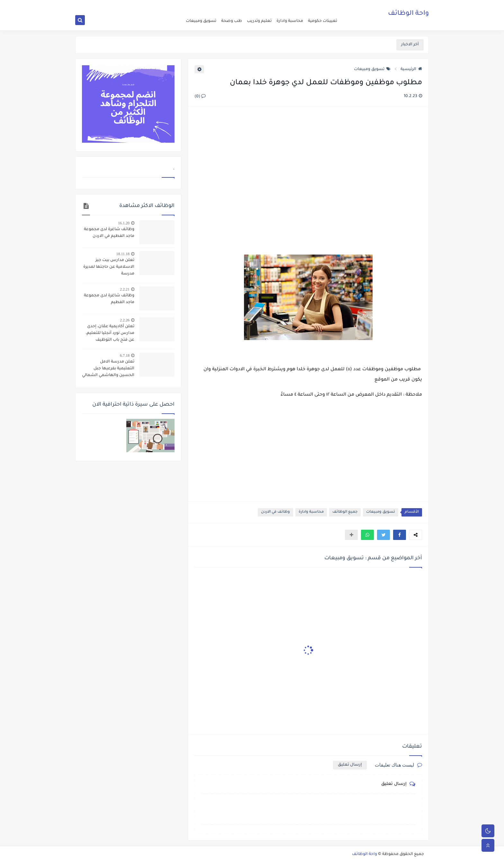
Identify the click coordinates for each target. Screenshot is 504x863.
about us (294, 5)
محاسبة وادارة (290, 21)
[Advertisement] (308, 181)
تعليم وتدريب (259, 21)
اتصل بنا (277, 5)
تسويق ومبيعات (201, 21)
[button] (400, 535)
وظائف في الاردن (275, 512)
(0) (200, 97)
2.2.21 (125, 289)
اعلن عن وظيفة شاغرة (323, 5)
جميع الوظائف (345, 512)
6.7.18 (125, 355)
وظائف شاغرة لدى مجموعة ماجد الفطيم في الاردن (109, 233)
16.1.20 (124, 223)
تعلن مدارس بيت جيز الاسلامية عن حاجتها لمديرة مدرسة (109, 267)
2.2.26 (125, 320)
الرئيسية (411, 69)
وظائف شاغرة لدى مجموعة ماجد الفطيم (109, 299)
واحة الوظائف (408, 14)
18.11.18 (123, 254)
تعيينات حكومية (323, 21)
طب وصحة (232, 21)
